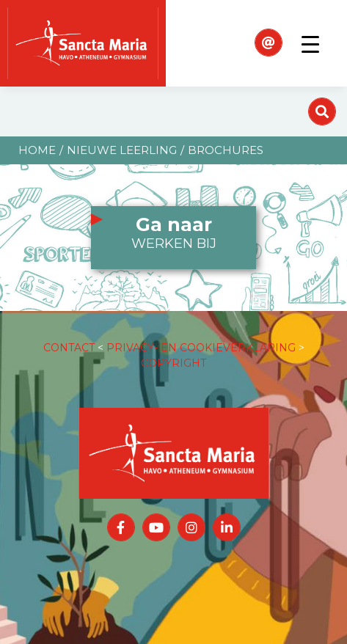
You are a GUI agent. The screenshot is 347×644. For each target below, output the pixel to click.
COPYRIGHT (173, 363)
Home (37, 150)
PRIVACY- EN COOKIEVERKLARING (201, 348)
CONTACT (69, 348)
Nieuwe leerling (122, 150)
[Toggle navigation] (310, 43)
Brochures (226, 150)
